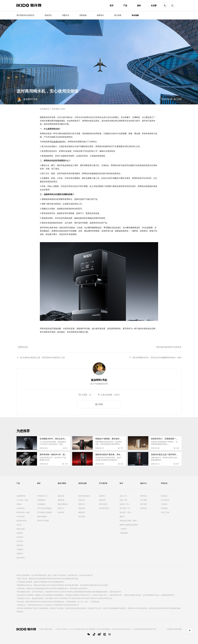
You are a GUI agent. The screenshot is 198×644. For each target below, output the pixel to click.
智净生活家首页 (84, 496)
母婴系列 (20, 554)
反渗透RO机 (21, 496)
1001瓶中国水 (104, 508)
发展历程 (102, 500)
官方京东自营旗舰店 (45, 508)
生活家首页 (45, 109)
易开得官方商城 (43, 521)
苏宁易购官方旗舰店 (45, 512)
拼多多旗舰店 (42, 517)
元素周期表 (124, 533)
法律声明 (170, 629)
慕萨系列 (20, 545)
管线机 (19, 504)
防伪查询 (61, 512)
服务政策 (61, 500)
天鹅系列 (20, 550)
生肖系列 (20, 541)
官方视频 (144, 500)
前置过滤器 (21, 529)
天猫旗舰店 (41, 500)
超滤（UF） (124, 496)
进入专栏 (99, 404)
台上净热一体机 (22, 500)
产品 (125, 5)
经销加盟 (164, 508)
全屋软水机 (21, 508)
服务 (139, 5)
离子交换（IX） (125, 508)
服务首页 (61, 496)
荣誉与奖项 (103, 504)
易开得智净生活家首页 (25, 15)
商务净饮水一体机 (23, 512)
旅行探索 (118, 15)
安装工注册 (165, 512)
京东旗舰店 (41, 504)
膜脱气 (122, 517)
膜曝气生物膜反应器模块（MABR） (129, 527)
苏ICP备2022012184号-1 (122, 629)
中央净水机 (21, 517)
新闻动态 (144, 496)
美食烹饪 (48, 15)
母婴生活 (66, 15)
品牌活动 (144, 508)
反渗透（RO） (125, 504)
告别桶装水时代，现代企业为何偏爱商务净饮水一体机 (158, 358)
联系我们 (164, 496)
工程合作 (164, 504)
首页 (112, 5)
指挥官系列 (21, 558)
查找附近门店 (42, 496)
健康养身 (82, 512)
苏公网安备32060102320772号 (145, 629)
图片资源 (144, 504)
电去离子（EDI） (126, 512)
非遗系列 (20, 537)
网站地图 (178, 629)
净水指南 (135, 15)
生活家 (154, 5)
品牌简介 (102, 496)
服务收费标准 (63, 504)
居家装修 (83, 15)
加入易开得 (165, 500)
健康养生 (100, 15)
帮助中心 (61, 508)
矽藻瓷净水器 (21, 521)
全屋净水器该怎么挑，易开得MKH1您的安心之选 (44, 358)
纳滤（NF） (124, 500)
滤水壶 (19, 525)
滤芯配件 (20, 533)
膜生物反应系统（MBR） (129, 521)
